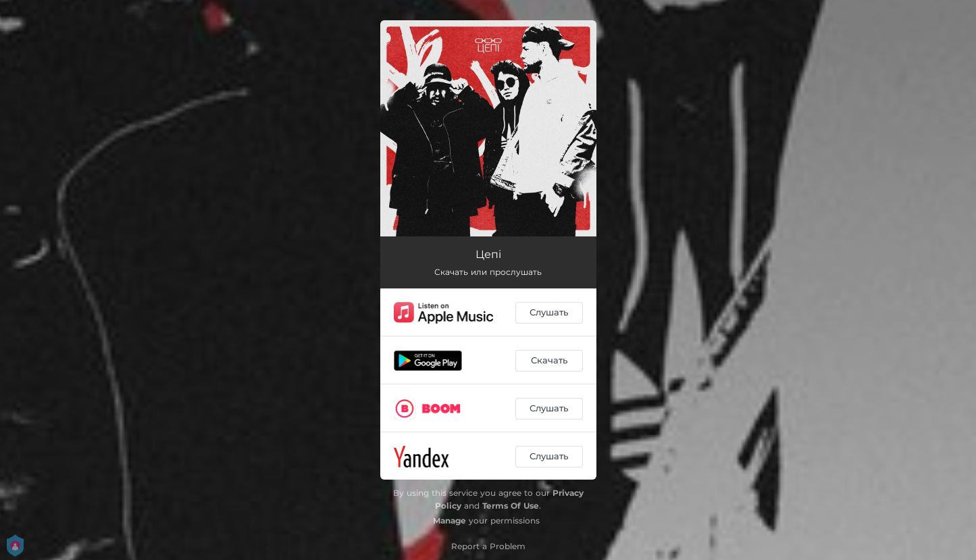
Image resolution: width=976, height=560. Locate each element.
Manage (450, 520)
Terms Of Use (511, 506)
